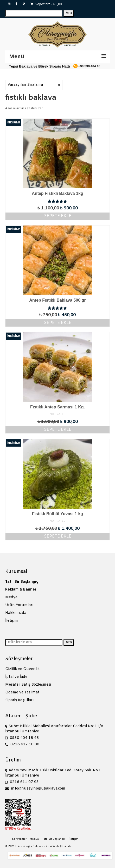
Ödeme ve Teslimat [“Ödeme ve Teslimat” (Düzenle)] (22, 693)
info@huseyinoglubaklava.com (35, 789)
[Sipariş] (34, 85)
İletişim (12, 621)
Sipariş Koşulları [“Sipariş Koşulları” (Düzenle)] (19, 700)
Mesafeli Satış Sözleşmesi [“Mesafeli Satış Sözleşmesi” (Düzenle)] (28, 685)
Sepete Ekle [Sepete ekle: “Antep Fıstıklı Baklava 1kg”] (58, 216)
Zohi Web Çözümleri (60, 846)
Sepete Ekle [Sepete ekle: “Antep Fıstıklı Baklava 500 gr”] (58, 323)
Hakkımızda (16, 613)
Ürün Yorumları (19, 605)
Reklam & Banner (21, 590)
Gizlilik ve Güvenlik (22, 669)
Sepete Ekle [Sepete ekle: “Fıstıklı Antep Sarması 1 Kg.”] (58, 430)
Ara (69, 13)
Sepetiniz (46, 4)
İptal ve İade (16, 677)
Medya (11, 597)
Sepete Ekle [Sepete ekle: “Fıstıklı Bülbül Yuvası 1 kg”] (58, 536)
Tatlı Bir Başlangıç (22, 582)
